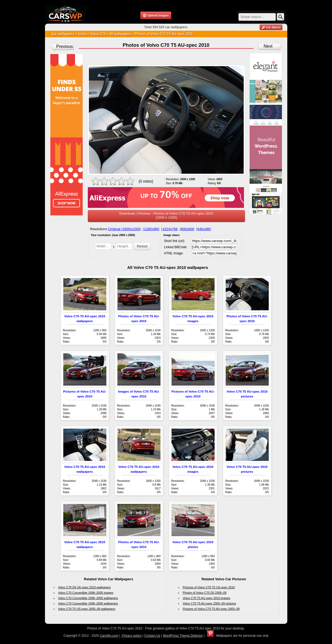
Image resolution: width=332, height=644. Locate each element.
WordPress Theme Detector (183, 636)
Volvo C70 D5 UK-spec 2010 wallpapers (85, 587)
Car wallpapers (63, 34)
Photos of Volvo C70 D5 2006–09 (205, 593)
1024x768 (170, 229)
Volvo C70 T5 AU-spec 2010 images (207, 598)
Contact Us (152, 636)
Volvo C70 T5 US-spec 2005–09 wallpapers (87, 609)
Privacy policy (131, 636)
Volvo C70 (98, 34)
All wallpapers (120, 34)
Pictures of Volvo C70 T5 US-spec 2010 (209, 587)
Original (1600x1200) (125, 229)
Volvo (83, 34)
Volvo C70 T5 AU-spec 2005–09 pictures (209, 603)
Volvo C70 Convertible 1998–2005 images (86, 593)
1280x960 (151, 229)
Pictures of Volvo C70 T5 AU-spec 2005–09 (211, 609)
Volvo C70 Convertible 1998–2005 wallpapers (88, 598)
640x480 (204, 229)
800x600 (188, 229)
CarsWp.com (109, 636)
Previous (65, 46)
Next (268, 46)
